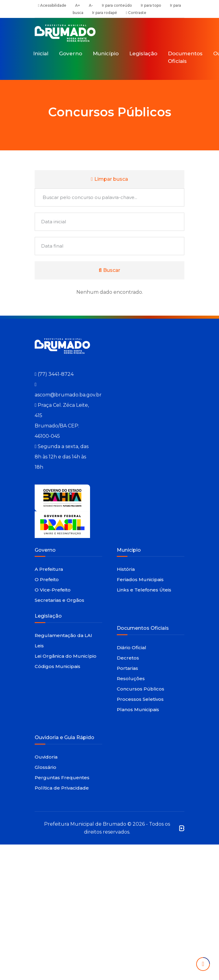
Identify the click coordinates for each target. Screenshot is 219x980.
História (126, 569)
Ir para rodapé (105, 13)
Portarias (127, 668)
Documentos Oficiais (185, 57)
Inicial (41, 53)
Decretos (128, 658)
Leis (39, 646)
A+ (78, 5)
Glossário (45, 767)
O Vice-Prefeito (53, 590)
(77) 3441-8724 (56, 374)
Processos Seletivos (140, 699)
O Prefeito (47, 579)
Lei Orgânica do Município (66, 656)
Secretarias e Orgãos (59, 600)
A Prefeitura (49, 569)
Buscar (109, 270)
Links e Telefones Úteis (144, 590)
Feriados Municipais (140, 579)
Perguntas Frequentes (62, 778)
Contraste (136, 13)
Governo (71, 53)
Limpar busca (109, 179)
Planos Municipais (138, 709)
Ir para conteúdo (117, 5)
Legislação (143, 53)
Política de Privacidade (62, 788)
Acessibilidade (52, 5)
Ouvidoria (46, 757)
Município (106, 53)
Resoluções (131, 678)
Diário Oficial (132, 648)
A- (91, 5)
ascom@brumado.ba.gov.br (68, 395)
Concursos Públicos (141, 689)
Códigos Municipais (57, 666)
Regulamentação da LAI (63, 635)
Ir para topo (151, 5)
